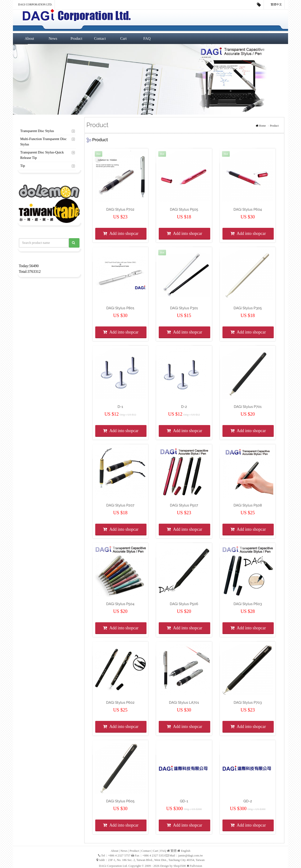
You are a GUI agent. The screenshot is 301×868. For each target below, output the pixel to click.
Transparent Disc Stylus (37, 131)
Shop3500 (180, 866)
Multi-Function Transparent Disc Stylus (44, 142)
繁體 (174, 851)
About (29, 38)
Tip (23, 166)
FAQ (147, 38)
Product (76, 38)
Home (262, 126)
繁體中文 (274, 5)
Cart (123, 38)
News (53, 38)
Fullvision (196, 866)
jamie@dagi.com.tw (191, 855)
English (186, 851)
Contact (100, 38)
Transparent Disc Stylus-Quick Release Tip (42, 155)
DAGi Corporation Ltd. (35, 4)
